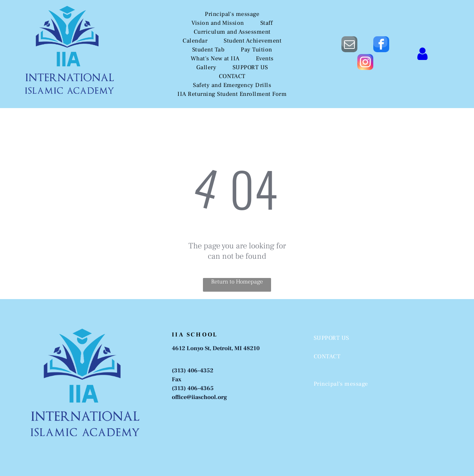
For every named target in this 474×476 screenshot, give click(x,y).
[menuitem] (232, 14)
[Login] (423, 54)
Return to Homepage (237, 282)
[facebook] (381, 45)
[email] (349, 45)
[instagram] (365, 63)
